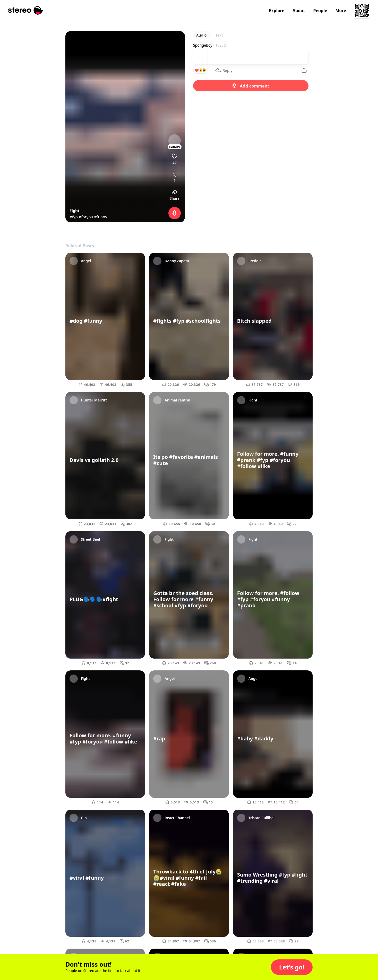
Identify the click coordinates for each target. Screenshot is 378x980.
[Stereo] (26, 10)
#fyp (74, 217)
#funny (101, 217)
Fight (74, 211)
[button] (292, 967)
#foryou (86, 217)
